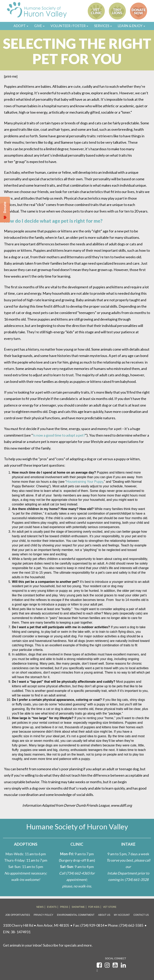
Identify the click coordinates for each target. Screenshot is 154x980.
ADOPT (21, 26)
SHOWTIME (78, 907)
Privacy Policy (43, 915)
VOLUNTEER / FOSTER (69, 26)
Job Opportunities (18, 915)
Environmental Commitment (76, 915)
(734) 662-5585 (131, 925)
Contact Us (141, 915)
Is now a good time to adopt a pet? (59, 435)
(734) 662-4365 (78, 873)
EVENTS (52, 907)
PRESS (64, 907)
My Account (122, 915)
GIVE (39, 26)
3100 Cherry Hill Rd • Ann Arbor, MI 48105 (36, 925)
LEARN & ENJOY (131, 26)
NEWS (40, 907)
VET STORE (110, 907)
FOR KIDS (94, 907)
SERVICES (103, 26)
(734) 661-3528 (137, 880)
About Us (104, 915)
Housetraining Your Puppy (85, 482)
